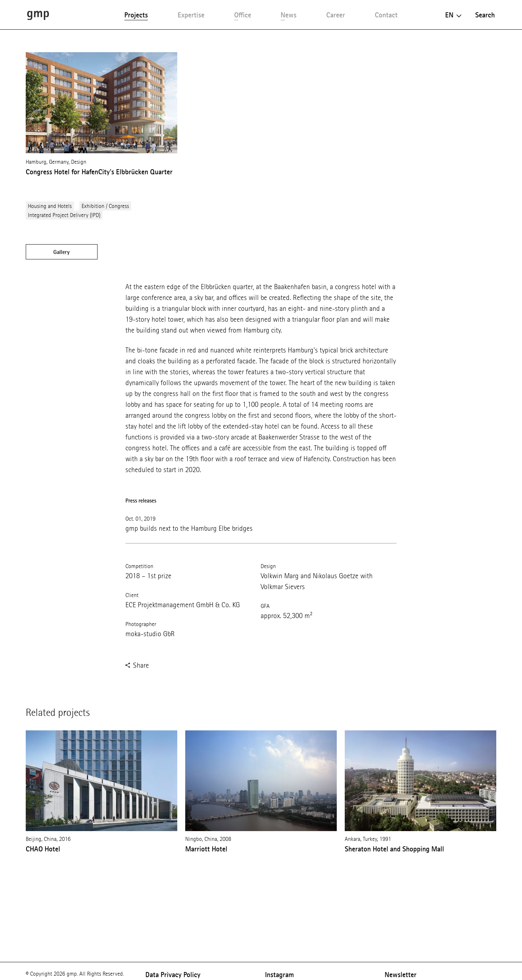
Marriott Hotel (206, 849)
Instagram (279, 975)
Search (485, 15)
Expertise (191, 15)
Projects (136, 15)
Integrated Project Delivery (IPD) (64, 215)
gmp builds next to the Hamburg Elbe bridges (189, 528)
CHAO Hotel (43, 849)
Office (243, 15)
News (289, 15)
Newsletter (401, 975)
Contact (386, 15)
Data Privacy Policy (173, 975)
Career (336, 15)
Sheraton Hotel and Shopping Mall (394, 849)
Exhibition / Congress (105, 206)
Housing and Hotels (50, 206)
